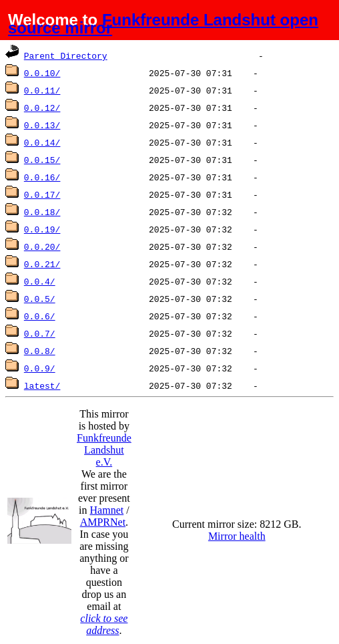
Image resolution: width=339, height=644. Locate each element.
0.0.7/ (40, 333)
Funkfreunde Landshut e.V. (104, 450)
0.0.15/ (42, 160)
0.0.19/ (42, 229)
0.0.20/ (42, 247)
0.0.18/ (42, 212)
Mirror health (237, 536)
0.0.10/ (42, 73)
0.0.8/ (40, 351)
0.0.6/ (40, 316)
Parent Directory (66, 55)
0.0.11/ (42, 90)
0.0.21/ (42, 264)
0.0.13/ (42, 125)
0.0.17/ (42, 194)
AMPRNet (103, 522)
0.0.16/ (42, 177)
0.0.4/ (40, 281)
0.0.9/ (40, 368)
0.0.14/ (42, 142)
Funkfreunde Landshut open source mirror (163, 24)
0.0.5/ (40, 299)
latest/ (42, 385)
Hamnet (107, 510)
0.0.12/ (42, 108)
